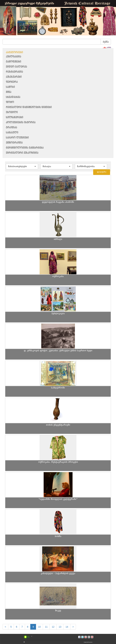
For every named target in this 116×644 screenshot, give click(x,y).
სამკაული (12, 133)
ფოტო (10, 102)
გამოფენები (14, 62)
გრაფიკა (11, 128)
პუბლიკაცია (14, 57)
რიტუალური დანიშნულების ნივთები (29, 107)
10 (39, 627)
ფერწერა (12, 82)
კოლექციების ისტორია (21, 122)
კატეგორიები (14, 52)
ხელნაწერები (15, 117)
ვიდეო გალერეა (16, 67)
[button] (22, 166)
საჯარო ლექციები (17, 138)
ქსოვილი (12, 112)
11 (46, 627)
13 (60, 627)
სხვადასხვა (13, 97)
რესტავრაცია (14, 72)
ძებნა (106, 42)
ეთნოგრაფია (14, 143)
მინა (9, 92)
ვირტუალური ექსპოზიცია (22, 153)
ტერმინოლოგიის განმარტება (25, 148)
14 (67, 627)
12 (53, 627)
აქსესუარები (14, 77)
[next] (73, 627)
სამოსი (10, 87)
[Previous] (5, 627)
